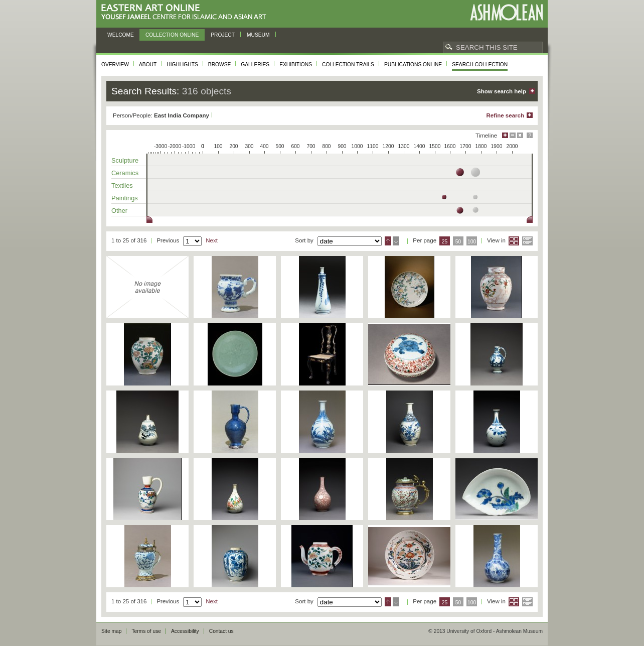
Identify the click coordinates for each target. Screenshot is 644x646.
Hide (520, 135)
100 (472, 242)
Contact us (221, 631)
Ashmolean (506, 12)
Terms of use (146, 631)
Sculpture (125, 160)
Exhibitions (296, 64)
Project (223, 35)
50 (458, 242)
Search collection (480, 64)
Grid (514, 241)
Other (119, 211)
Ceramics (125, 173)
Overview (115, 64)
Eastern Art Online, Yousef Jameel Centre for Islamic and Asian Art (186, 12)
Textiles (122, 185)
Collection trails (348, 64)
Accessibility (185, 631)
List (527, 241)
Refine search (505, 115)
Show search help (502, 91)
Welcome (121, 35)
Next (212, 240)
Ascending (388, 241)
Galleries (255, 64)
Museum (258, 35)
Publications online (413, 64)
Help (530, 135)
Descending (396, 241)
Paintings (125, 198)
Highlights (182, 64)
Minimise (513, 135)
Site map (111, 631)
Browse (220, 64)
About (148, 64)
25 (445, 242)
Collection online (172, 35)
